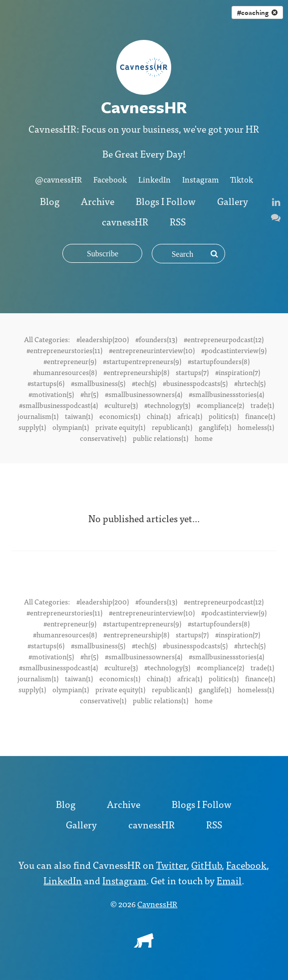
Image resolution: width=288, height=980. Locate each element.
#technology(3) (167, 405)
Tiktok (242, 179)
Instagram (200, 179)
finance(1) (260, 416)
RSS (178, 221)
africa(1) (190, 416)
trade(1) (262, 405)
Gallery (233, 201)
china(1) (159, 416)
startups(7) (192, 372)
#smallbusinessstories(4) (226, 394)
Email (229, 880)
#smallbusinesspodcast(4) (58, 405)
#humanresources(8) (65, 372)
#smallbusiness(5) (98, 383)
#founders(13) (156, 339)
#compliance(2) (220, 405)
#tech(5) (144, 383)
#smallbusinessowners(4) (144, 394)
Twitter (171, 865)
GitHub (206, 865)
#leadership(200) (103, 339)
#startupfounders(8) (219, 361)
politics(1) (224, 416)
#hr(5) (89, 394)
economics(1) (120, 416)
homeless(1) (256, 427)
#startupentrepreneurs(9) (142, 361)
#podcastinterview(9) (234, 350)
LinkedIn (154, 179)
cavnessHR (125, 221)
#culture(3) (121, 405)
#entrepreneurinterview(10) (152, 350)
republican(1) (172, 427)
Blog (50, 201)
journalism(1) (38, 416)
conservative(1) (103, 438)
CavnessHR (157, 904)
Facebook (110, 179)
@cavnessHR (58, 179)
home (204, 438)
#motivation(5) (51, 394)
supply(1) (32, 427)
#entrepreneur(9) (70, 361)
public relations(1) (160, 438)
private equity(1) (120, 427)
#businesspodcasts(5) (195, 383)
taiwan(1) (79, 416)
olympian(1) (71, 427)
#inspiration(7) (238, 372)
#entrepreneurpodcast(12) (224, 339)
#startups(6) (46, 383)
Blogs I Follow (166, 201)
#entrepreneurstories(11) (64, 350)
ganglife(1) (215, 427)
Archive (98, 201)
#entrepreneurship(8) (136, 372)
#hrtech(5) (250, 383)
